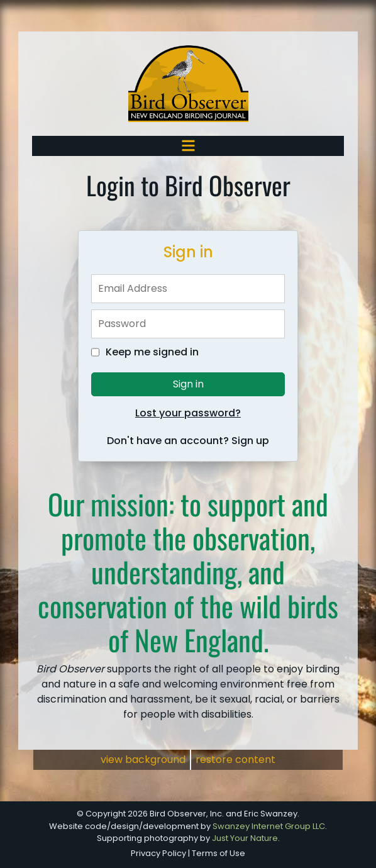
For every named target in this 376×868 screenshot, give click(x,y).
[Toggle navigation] (188, 146)
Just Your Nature (245, 838)
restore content (235, 759)
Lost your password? (188, 413)
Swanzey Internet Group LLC (269, 826)
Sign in (188, 384)
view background (143, 759)
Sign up (250, 441)
